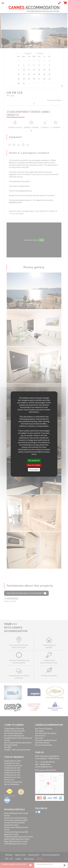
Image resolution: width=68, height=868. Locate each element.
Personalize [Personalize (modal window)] (34, 470)
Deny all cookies (34, 465)
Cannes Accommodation (34, 9)
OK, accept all (34, 460)
